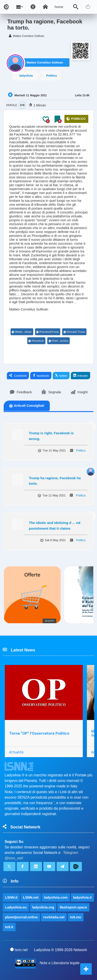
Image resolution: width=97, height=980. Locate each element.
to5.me (75, 917)
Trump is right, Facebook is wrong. (51, 436)
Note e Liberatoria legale (60, 963)
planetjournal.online (21, 917)
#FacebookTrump (48, 332)
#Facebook (36, 341)
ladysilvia (26, 76)
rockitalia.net (54, 917)
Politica (52, 76)
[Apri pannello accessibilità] (33, 7)
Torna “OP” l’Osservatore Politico (39, 733)
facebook (41, 376)
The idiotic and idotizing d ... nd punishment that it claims (55, 526)
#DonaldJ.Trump (74, 332)
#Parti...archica (58, 341)
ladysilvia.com (56, 897)
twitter (61, 376)
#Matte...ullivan (22, 332)
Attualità (16, 752)
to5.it (9, 927)
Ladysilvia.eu (16, 907)
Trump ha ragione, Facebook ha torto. (55, 481)
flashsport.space (73, 907)
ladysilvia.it (82, 897)
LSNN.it (11, 897)
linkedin (80, 376)
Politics (81, 450)
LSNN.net (31, 897)
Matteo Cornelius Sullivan (45, 62)
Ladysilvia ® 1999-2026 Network (61, 950)
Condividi (18, 376)
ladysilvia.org (43, 907)
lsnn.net (19, 950)
